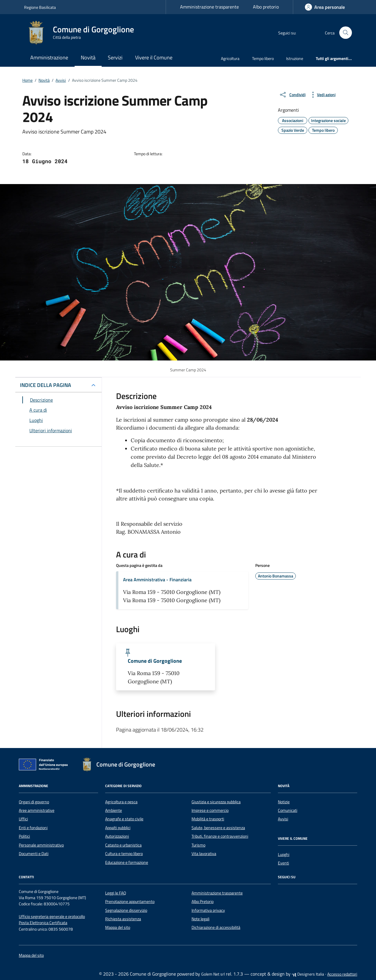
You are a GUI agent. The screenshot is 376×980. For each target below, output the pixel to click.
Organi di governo (34, 802)
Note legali (200, 919)
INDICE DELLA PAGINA (46, 385)
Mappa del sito (118, 927)
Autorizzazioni (117, 836)
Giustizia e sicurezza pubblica (216, 802)
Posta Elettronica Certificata (43, 923)
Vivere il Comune (154, 57)
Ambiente (114, 810)
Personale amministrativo (41, 845)
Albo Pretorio (203, 901)
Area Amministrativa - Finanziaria (157, 580)
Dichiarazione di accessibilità (216, 927)
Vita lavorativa (204, 854)
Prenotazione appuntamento (130, 901)
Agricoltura (230, 58)
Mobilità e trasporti (208, 819)
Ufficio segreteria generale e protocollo (52, 916)
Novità (88, 57)
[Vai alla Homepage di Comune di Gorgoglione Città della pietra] (83, 33)
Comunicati (288, 810)
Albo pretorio (266, 7)
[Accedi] (325, 7)
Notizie (284, 802)
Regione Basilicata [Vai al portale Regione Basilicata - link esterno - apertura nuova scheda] (40, 7)
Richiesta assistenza (123, 919)
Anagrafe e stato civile (124, 819)
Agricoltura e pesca (121, 802)
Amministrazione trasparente (209, 7)
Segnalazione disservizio (126, 910)
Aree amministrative (37, 810)
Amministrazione (49, 57)
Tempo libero (263, 58)
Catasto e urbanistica (123, 845)
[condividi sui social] (292, 95)
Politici (24, 836)
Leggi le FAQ (116, 893)
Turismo (198, 845)
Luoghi (284, 854)
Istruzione (295, 58)
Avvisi (283, 819)
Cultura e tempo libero (124, 854)
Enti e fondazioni (33, 828)
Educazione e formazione (127, 862)
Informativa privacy (208, 910)
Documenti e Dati (34, 854)
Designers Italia (308, 974)
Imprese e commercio (210, 810)
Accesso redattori (342, 974)
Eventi (283, 863)
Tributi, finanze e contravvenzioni (220, 836)
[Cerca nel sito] (346, 33)
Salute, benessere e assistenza (218, 828)
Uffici (23, 819)
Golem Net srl (213, 974)
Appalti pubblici (118, 828)
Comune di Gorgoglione (155, 661)
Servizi (115, 57)
